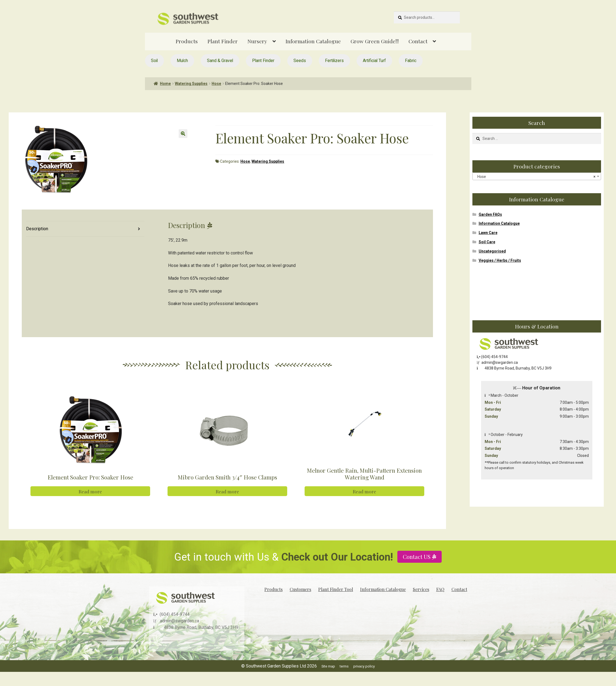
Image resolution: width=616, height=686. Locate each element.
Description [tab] (37, 229)
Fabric (411, 61)
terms (344, 666)
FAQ (440, 589)
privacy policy (364, 666)
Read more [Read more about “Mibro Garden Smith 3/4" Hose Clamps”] (227, 491)
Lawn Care (488, 233)
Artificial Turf (374, 61)
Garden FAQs (490, 214)
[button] (183, 134)
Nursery (257, 41)
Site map (328, 666)
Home (165, 84)
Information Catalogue (313, 41)
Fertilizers (334, 61)
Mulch (182, 61)
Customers (300, 589)
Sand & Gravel (220, 61)
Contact (418, 41)
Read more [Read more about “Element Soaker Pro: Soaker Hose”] (90, 491)
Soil (154, 61)
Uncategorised (492, 251)
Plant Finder (223, 41)
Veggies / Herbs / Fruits (500, 260)
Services (421, 589)
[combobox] (537, 176)
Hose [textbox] (535, 177)
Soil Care (487, 242)
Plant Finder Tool (336, 589)
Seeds (300, 61)
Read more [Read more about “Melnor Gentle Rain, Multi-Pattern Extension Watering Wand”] (364, 491)
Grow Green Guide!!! (375, 41)
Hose (216, 84)
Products (187, 41)
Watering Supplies (191, 84)
